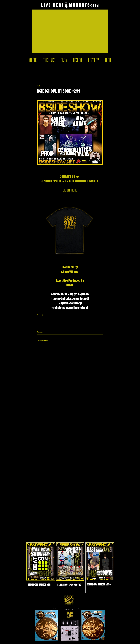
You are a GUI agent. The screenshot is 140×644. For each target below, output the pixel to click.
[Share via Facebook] (38, 315)
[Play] (74, 638)
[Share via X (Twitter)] (42, 315)
